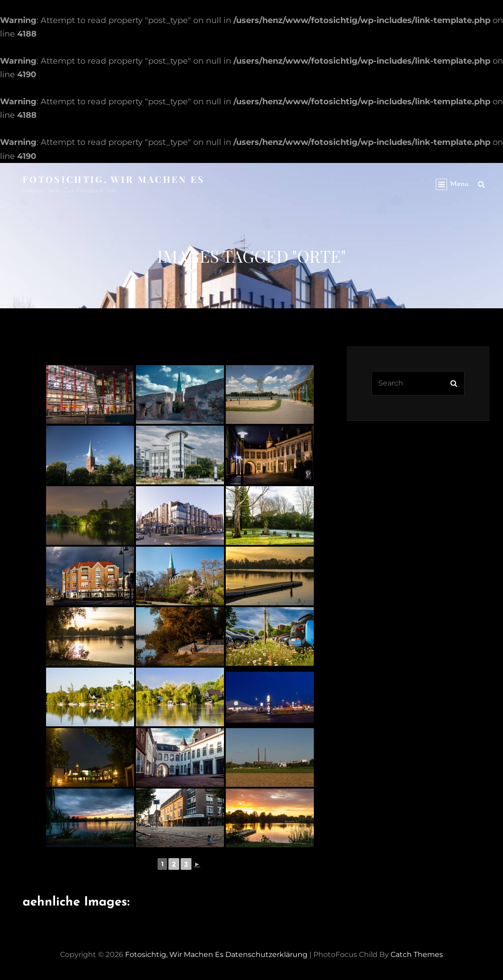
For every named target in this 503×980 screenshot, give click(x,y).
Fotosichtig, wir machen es (114, 179)
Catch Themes (417, 954)
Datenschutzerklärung (266, 954)
